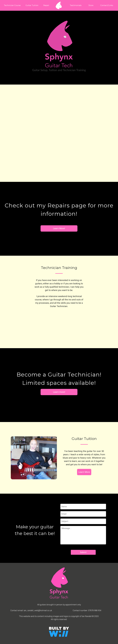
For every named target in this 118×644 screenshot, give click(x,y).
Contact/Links (107, 5)
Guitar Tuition (32, 5)
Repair (46, 5)
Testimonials (76, 5)
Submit (83, 552)
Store (91, 5)
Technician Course (12, 5)
